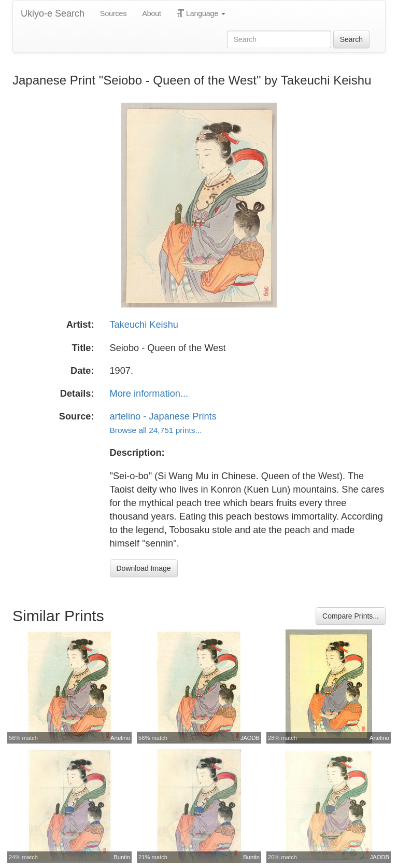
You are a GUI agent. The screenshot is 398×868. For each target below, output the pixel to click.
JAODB (250, 738)
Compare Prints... (351, 616)
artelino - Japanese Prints (163, 416)
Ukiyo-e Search (53, 13)
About (152, 13)
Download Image (144, 568)
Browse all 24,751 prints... (156, 430)
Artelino (120, 738)
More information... (149, 394)
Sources (113, 13)
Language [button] (201, 13)
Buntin (122, 857)
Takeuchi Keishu (144, 325)
